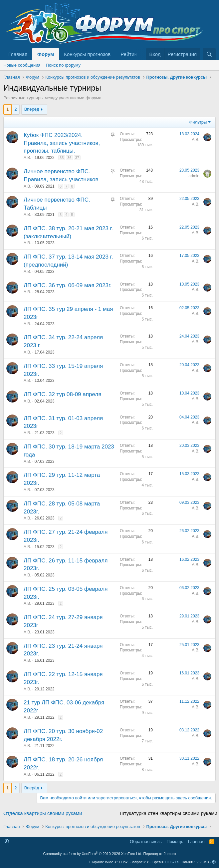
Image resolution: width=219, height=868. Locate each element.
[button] (7, 842)
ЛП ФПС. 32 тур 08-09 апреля (62, 394)
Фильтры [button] (198, 122)
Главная (18, 54)
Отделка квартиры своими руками (43, 813)
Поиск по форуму (63, 65)
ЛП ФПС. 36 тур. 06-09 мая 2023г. (68, 285)
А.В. (27, 158)
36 (69, 158)
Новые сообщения (22, 65)
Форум (46, 54)
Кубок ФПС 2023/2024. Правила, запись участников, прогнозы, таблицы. (62, 143)
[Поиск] (209, 54)
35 (62, 158)
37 (77, 158)
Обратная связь (146, 842)
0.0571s (172, 862)
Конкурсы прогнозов (87, 54)
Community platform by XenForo (93, 854)
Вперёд (32, 109)
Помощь (175, 842)
